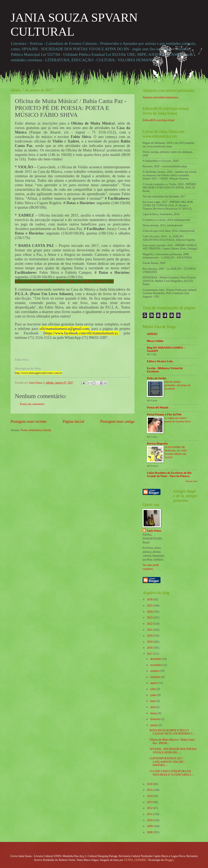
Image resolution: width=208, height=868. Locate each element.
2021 (150, 630)
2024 (150, 612)
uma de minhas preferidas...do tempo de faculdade (177, 385)
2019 (150, 642)
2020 (150, 636)
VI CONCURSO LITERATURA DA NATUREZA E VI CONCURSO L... (172, 773)
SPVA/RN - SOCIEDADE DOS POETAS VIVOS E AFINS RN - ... (173, 751)
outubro (155, 671)
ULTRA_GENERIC (135, 860)
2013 (150, 802)
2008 (150, 832)
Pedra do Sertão (157, 378)
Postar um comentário (32, 404)
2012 (150, 808)
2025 (150, 606)
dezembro (156, 659)
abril (153, 707)
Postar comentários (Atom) (36, 430)
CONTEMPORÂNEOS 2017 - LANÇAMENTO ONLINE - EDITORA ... (167, 762)
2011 (150, 814)
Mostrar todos (192, 481)
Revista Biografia (157, 444)
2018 (150, 648)
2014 (150, 796)
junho (154, 695)
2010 (150, 820)
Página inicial (73, 421)
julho (154, 689)
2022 (150, 624)
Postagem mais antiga (117, 421)
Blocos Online (155, 341)
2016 (150, 784)
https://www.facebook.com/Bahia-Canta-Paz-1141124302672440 (64, 281)
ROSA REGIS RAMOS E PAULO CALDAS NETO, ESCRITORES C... (172, 732)
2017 (150, 654)
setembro (156, 677)
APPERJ (152, 334)
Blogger (169, 860)
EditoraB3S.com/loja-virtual (159, 120)
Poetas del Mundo (158, 408)
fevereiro (156, 719)
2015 (150, 790)
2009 (150, 826)
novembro (156, 665)
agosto (154, 683)
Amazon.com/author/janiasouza (160, 97)
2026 (150, 599)
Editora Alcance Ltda (160, 361)
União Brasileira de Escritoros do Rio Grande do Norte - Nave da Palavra (169, 474)
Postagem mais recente (29, 421)
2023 (150, 618)
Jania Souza (154, 531)
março (154, 713)
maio (153, 701)
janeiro (155, 725)
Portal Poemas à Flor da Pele (164, 414)
